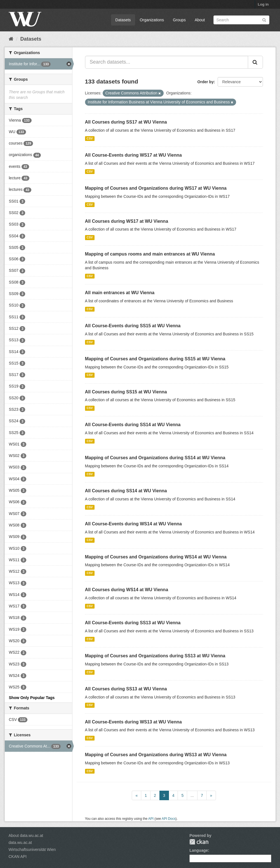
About (200, 20)
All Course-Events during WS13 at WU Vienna (133, 722)
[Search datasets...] (167, 62)
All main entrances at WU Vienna (120, 293)
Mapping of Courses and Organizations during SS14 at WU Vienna (155, 458)
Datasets (123, 20)
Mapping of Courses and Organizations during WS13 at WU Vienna (156, 755)
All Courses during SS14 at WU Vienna (126, 491)
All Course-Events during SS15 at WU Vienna (133, 326)
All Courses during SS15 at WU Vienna (126, 392)
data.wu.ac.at (20, 843)
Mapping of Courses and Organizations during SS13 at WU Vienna (155, 656)
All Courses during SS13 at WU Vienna (126, 689)
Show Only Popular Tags (32, 698)
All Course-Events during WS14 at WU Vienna (133, 524)
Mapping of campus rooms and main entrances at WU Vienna (150, 254)
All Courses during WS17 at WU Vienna (127, 221)
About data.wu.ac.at (26, 835)
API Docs (169, 819)
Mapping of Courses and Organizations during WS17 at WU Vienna (156, 188)
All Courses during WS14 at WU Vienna (127, 590)
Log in (263, 4)
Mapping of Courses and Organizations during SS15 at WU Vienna (155, 359)
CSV (90, 138)
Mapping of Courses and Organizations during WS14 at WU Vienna (156, 557)
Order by (206, 82)
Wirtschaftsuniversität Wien (32, 850)
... (192, 795)
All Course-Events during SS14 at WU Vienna (133, 425)
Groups (179, 20)
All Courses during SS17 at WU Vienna (126, 122)
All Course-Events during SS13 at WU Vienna (133, 623)
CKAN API (18, 857)
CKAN (199, 842)
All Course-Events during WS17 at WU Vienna (133, 155)
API (151, 819)
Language (199, 850)
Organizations (152, 20)
